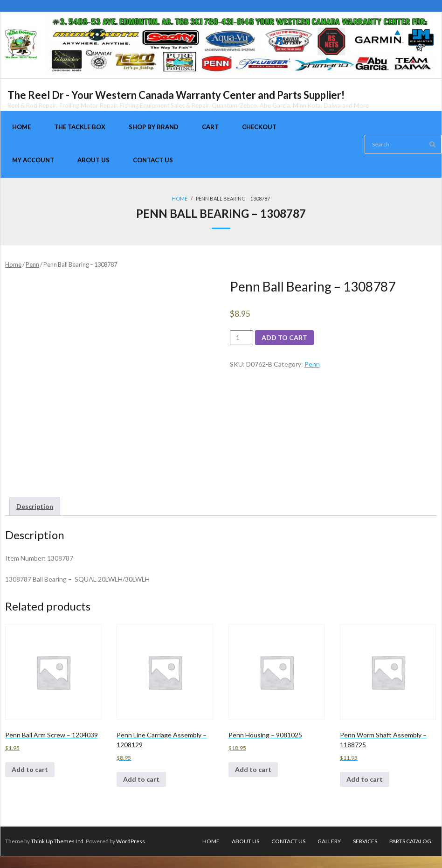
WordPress (131, 841)
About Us (245, 841)
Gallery (329, 841)
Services (365, 841)
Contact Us (288, 841)
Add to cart (284, 337)
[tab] (35, 506)
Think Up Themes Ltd (57, 841)
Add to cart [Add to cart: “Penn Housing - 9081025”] (253, 769)
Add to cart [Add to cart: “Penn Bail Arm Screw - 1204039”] (30, 769)
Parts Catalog (410, 841)
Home (180, 198)
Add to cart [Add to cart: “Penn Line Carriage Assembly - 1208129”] (141, 779)
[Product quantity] (242, 337)
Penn (32, 264)
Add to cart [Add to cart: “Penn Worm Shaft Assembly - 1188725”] (365, 779)
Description (35, 506)
